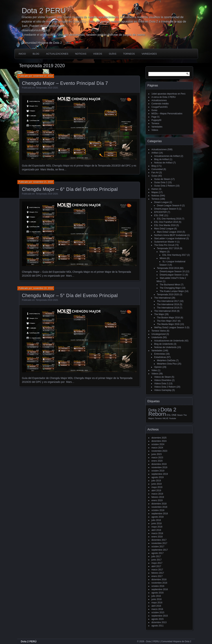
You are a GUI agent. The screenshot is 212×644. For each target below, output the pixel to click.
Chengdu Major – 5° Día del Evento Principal (70, 295)
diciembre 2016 (159, 580)
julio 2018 (156, 520)
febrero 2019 (158, 497)
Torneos (129, 54)
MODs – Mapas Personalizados (167, 114)
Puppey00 (156, 120)
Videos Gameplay (163, 390)
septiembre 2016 (160, 589)
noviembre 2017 (159, 543)
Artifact (155, 153)
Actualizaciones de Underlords (169, 341)
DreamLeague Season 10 (172, 271)
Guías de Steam (162, 179)
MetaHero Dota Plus (167, 364)
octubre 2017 (158, 547)
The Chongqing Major (170, 288)
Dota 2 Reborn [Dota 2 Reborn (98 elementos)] (162, 412)
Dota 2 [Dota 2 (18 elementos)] (154, 410)
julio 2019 (156, 481)
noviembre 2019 (159, 467)
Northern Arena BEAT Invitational (170, 235)
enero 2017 (157, 576)
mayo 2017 (157, 563)
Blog (36, 54)
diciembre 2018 (159, 504)
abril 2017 (156, 566)
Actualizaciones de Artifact (167, 156)
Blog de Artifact (162, 159)
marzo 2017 (157, 570)
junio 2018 (157, 523)
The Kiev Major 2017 (167, 321)
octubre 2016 (158, 586)
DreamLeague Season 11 (172, 275)
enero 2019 (157, 500)
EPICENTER (161, 212)
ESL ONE (159, 215)
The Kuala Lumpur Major (172, 291)
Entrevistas (160, 354)
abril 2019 (156, 491)
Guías (113, 54)
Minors (163, 258)
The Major (159, 314)
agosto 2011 (158, 626)
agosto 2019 (158, 477)
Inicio (22, 54)
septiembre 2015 (160, 616)
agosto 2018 (158, 517)
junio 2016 (157, 599)
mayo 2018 (157, 527)
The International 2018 (168, 304)
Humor (155, 189)
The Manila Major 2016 (168, 324)
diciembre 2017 (159, 540)
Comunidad (157, 169)
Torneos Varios (159, 331)
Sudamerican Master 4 (165, 242)
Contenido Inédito (160, 104)
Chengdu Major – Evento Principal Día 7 (65, 83)
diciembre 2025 (159, 438)
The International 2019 (168, 308)
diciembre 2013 (159, 622)
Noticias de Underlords (165, 347)
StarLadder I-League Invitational (170, 238)
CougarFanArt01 (160, 107)
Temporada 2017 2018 (168, 248)
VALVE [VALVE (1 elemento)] (165, 418)
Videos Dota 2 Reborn (165, 387)
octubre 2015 (158, 612)
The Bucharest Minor (170, 285)
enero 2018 (157, 537)
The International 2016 (165, 311)
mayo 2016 (157, 603)
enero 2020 (157, 461)
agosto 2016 (158, 593)
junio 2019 (157, 484)
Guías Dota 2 (161, 182)
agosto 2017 (158, 553)
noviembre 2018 (159, 507)
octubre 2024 (158, 444)
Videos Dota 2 (161, 384)
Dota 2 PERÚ (29, 641)
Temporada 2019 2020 (47, 88)
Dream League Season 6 (169, 206)
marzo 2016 (157, 609)
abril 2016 (156, 606)
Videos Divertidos (163, 380)
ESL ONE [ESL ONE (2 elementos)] (172, 415)
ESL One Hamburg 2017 (175, 255)
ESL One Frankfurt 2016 (166, 222)
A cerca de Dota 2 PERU (164, 97)
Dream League (162, 202)
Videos (98, 54)
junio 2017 (157, 560)
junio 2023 (157, 454)
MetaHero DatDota (166, 360)
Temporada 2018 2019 (168, 268)
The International (163, 298)
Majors (163, 252)
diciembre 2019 (159, 464)
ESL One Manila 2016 (165, 225)
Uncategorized (159, 334)
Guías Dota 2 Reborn (165, 186)
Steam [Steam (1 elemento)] (180, 415)
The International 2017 (168, 301)
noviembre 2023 (159, 451)
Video (154, 370)
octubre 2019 (158, 471)
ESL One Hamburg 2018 (169, 219)
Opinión (158, 367)
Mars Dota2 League (164, 229)
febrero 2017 (158, 573)
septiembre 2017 (160, 550)
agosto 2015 (158, 619)
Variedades (149, 54)
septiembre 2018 (160, 514)
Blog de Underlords (164, 344)
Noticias (81, 54)
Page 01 (156, 117)
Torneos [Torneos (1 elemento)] (158, 418)
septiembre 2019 (160, 474)
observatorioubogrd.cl (36, 30)
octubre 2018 (158, 510)
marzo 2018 (157, 533)
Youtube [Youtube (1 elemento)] (173, 418)
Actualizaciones (57, 54)
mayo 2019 (157, 487)
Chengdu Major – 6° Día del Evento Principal (70, 189)
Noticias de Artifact (163, 163)
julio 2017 (156, 556)
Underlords (157, 337)
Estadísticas (160, 357)
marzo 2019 (157, 494)
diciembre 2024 (159, 441)
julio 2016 (156, 596)
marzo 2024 (157, 448)
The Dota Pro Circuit (164, 245)
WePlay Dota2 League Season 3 (170, 327)
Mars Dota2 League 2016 (169, 232)
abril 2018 (156, 530)
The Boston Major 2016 (168, 318)
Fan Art (155, 173)
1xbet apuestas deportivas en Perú (168, 94)
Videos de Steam (163, 377)
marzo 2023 (157, 458)
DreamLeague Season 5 (166, 209)
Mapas (155, 192)
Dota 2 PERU (44, 11)
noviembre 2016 (159, 583)
